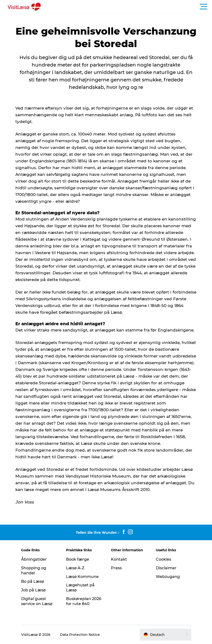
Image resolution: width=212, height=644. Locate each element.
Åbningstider (34, 559)
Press (116, 568)
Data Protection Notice (80, 635)
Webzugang (168, 577)
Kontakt (119, 559)
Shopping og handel (34, 570)
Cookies (164, 559)
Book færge (78, 559)
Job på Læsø (33, 590)
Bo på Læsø (33, 581)
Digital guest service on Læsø (37, 601)
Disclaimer (166, 568)
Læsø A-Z (75, 568)
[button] (128, 7)
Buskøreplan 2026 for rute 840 (84, 601)
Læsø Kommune (82, 577)
